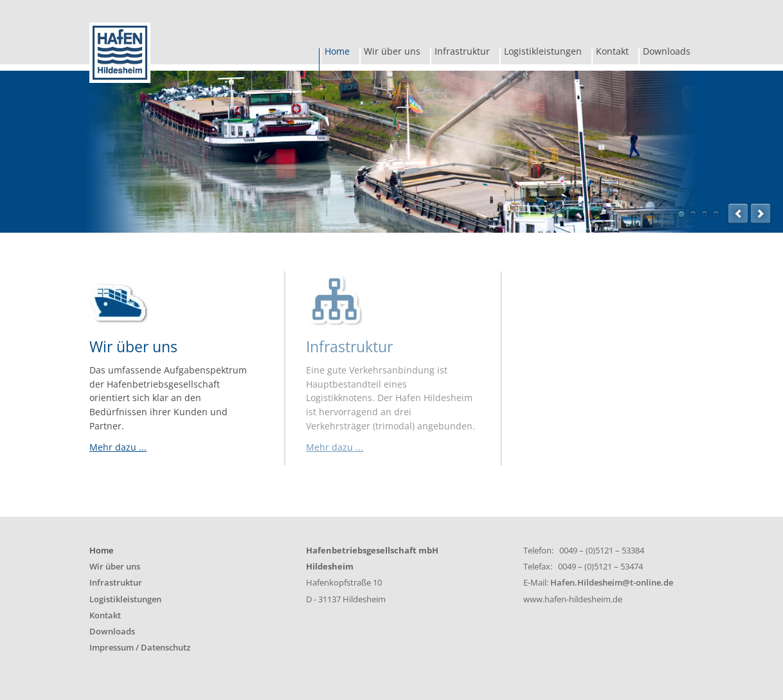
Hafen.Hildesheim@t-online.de (612, 583)
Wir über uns (392, 53)
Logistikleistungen (543, 53)
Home (337, 53)
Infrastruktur (462, 53)
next (760, 213)
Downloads (667, 53)
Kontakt (612, 53)
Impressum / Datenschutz (140, 648)
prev (738, 213)
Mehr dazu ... (118, 447)
